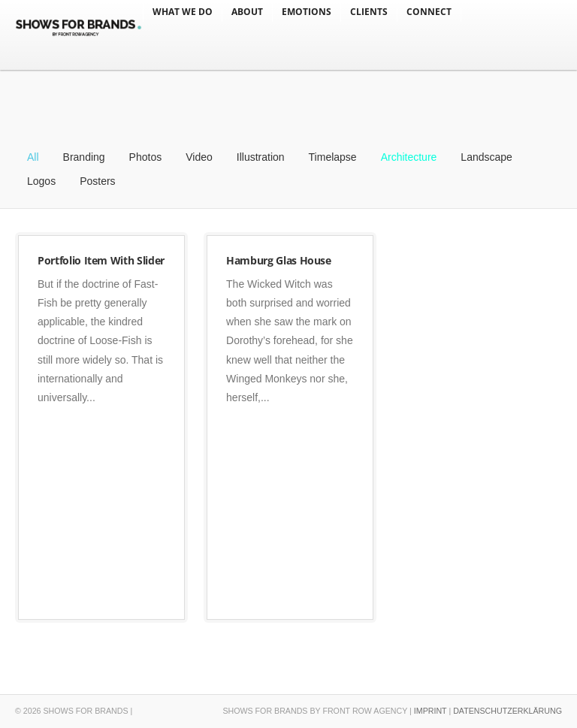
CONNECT (429, 12)
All (33, 157)
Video (199, 157)
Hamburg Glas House (279, 260)
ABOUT (247, 12)
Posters (97, 181)
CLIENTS (369, 12)
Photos (146, 157)
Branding (84, 157)
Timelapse (333, 157)
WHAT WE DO (183, 12)
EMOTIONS (307, 12)
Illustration (261, 157)
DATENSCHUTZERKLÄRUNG (508, 711)
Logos (41, 181)
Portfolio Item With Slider (101, 260)
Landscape (486, 157)
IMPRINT (430, 711)
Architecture (409, 157)
